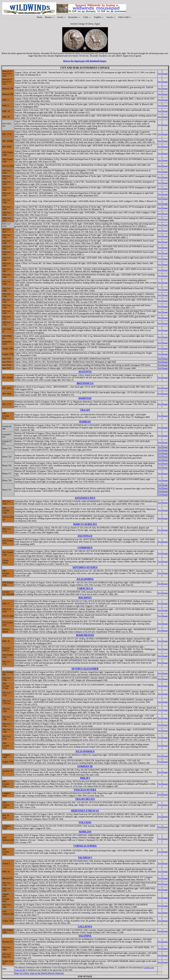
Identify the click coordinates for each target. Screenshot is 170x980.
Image (165, 74)
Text (160, 74)
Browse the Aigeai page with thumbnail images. (85, 61)
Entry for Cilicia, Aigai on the (39, 973)
